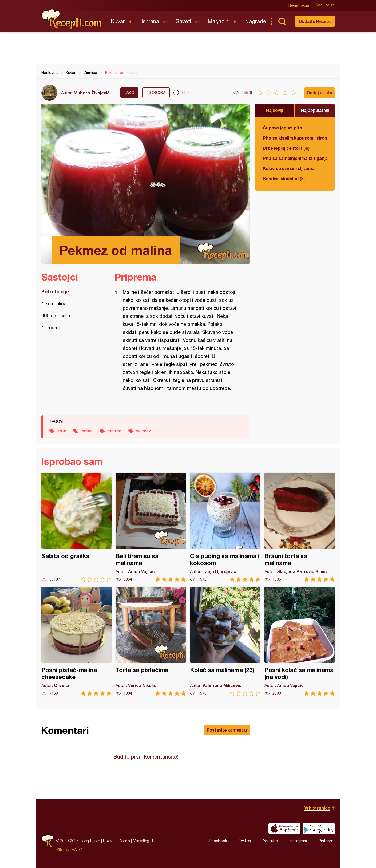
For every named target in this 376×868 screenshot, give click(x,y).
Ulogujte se (325, 5)
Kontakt (158, 841)
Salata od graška (77, 527)
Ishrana (150, 21)
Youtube (270, 841)
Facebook (218, 841)
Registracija (299, 5)
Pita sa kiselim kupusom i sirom (295, 138)
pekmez (143, 431)
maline (87, 431)
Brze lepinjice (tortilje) (286, 148)
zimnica (114, 431)
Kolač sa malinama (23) (225, 641)
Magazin (218, 21)
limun (62, 431)
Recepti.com (72, 19)
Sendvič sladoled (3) (284, 178)
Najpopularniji (315, 110)
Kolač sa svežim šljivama (289, 168)
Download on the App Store (284, 828)
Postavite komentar (227, 730)
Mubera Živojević (92, 93)
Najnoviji (275, 110)
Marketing (141, 841)
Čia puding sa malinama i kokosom (225, 527)
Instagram (298, 841)
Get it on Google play (319, 828)
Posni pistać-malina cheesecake (77, 641)
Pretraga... (282, 21)
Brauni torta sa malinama (300, 527)
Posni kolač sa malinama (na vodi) (300, 641)
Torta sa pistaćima (151, 641)
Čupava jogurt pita (282, 128)
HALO (77, 850)
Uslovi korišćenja (116, 841)
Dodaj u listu (320, 92)
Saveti (183, 21)
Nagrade (256, 21)
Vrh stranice (317, 808)
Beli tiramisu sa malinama (151, 527)
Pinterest (327, 841)
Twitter (245, 841)
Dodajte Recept (315, 21)
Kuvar (118, 21)
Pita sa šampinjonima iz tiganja (295, 158)
